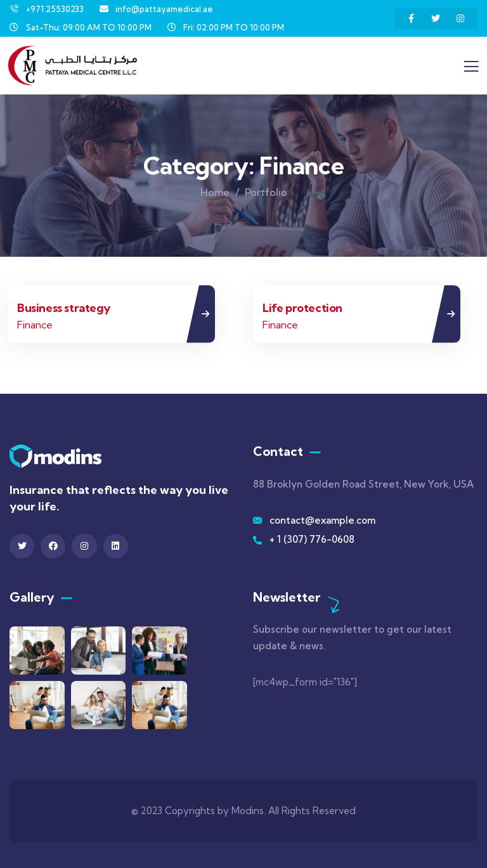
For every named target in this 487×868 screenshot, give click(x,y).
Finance (35, 325)
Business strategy (63, 308)
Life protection (302, 308)
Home (215, 192)
